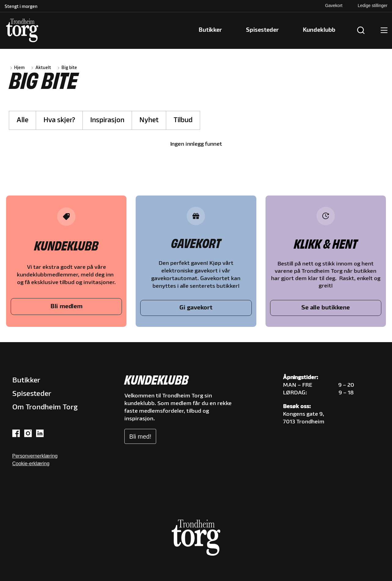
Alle (22, 120)
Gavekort (334, 5)
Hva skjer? (59, 120)
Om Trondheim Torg (45, 407)
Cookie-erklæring (31, 464)
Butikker (26, 380)
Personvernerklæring (35, 456)
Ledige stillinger (373, 5)
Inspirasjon (107, 120)
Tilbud (183, 120)
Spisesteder (32, 394)
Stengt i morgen (21, 7)
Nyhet (149, 120)
